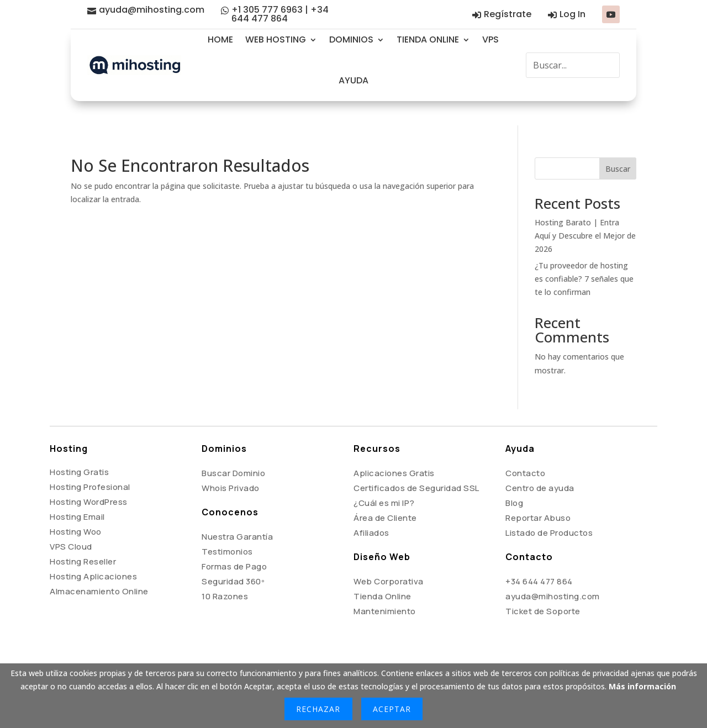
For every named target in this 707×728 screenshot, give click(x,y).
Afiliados (371, 508)
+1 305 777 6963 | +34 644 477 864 (280, 14)
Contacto (525, 449)
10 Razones (225, 572)
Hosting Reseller (83, 537)
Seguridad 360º (233, 557)
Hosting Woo (76, 507)
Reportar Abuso (538, 494)
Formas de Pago (234, 542)
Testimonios (227, 527)
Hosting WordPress (89, 478)
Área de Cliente (385, 494)
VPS (490, 39)
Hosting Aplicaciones (93, 552)
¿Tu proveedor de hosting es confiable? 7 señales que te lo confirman (584, 254)
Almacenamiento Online (99, 567)
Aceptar (392, 709)
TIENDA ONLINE (428, 39)
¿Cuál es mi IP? (384, 479)
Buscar (618, 144)
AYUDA (353, 80)
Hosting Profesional (90, 463)
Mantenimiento (385, 587)
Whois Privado (231, 464)
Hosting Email (77, 492)
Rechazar (318, 709)
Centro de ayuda (540, 464)
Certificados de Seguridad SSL (416, 464)
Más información (642, 686)
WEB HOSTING (276, 39)
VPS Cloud (71, 522)
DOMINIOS (351, 39)
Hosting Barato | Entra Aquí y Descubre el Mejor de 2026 (585, 211)
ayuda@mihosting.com (152, 10)
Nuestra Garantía (237, 512)
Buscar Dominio (233, 449)
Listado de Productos (549, 508)
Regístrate (508, 14)
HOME (220, 39)
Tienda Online (382, 572)
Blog (514, 479)
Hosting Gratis (79, 448)
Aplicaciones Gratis (394, 449)
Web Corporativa (389, 557)
